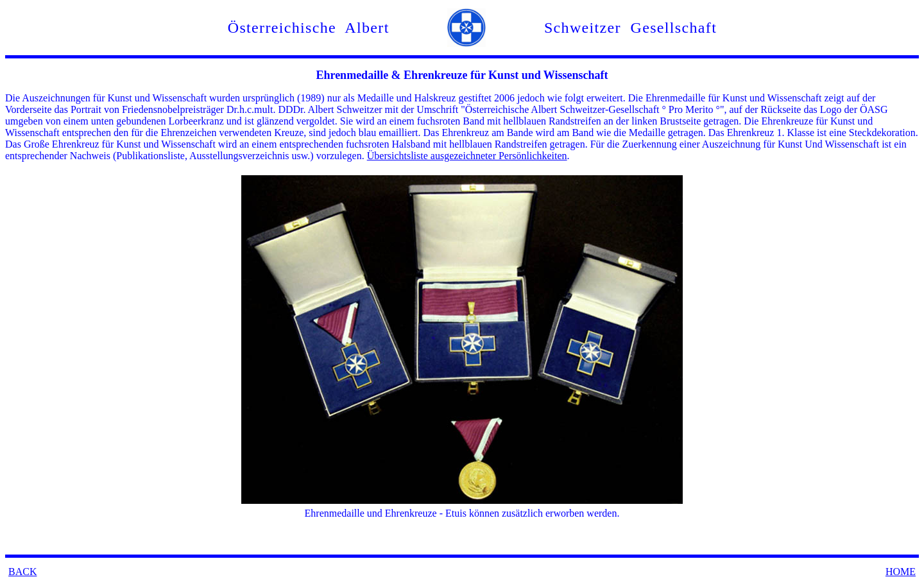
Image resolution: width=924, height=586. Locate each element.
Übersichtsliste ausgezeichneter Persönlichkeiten (467, 156)
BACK (22, 572)
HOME (901, 572)
